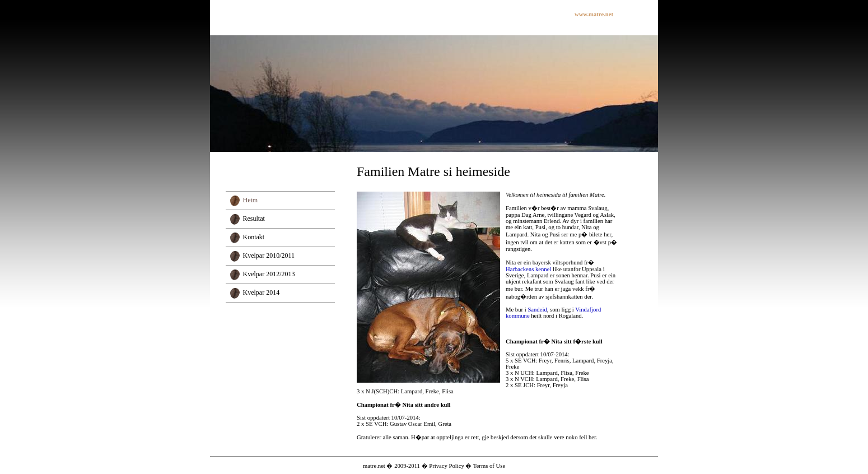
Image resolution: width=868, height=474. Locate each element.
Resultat (254, 219)
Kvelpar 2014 (262, 292)
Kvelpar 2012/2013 (269, 274)
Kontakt (254, 237)
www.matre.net (594, 14)
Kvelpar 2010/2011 (269, 255)
